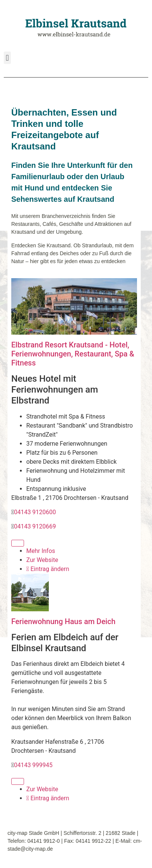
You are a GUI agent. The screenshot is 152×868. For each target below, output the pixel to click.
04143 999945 (33, 765)
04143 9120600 (35, 512)
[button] (7, 58)
